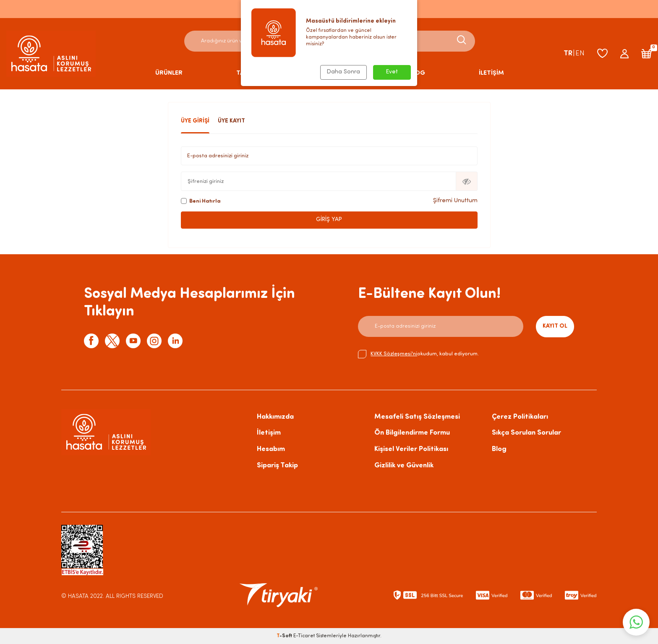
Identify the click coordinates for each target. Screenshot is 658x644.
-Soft (285, 636)
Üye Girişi (195, 121)
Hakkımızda (275, 417)
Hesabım (271, 449)
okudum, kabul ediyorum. (418, 354)
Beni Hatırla (201, 201)
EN (580, 53)
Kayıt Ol (555, 326)
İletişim (269, 433)
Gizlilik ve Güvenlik (404, 465)
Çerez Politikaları (520, 417)
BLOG (416, 73)
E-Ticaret (304, 636)
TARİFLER (250, 73)
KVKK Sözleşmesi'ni (394, 354)
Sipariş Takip (277, 465)
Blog (499, 449)
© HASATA (75, 596)
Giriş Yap (329, 220)
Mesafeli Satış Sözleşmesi (417, 417)
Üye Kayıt (231, 121)
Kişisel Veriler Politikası (411, 449)
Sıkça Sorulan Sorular (526, 433)
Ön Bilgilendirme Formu (412, 433)
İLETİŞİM (491, 73)
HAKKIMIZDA (336, 73)
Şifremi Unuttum (455, 201)
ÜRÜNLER (169, 73)
